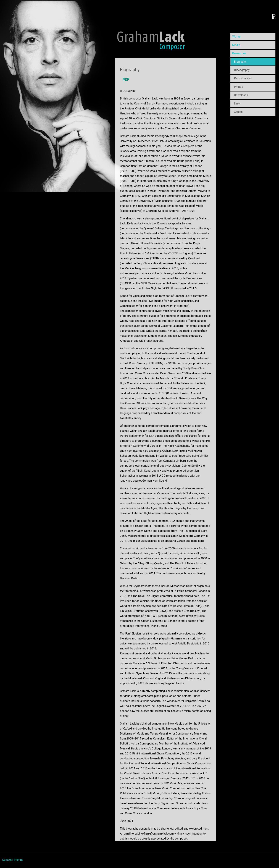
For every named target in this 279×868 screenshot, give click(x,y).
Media (236, 45)
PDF (126, 80)
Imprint (18, 860)
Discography (242, 70)
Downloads (241, 95)
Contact (239, 112)
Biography (240, 62)
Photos (239, 87)
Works (236, 37)
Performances (243, 78)
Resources (239, 53)
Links (237, 103)
